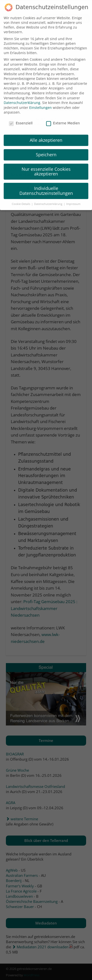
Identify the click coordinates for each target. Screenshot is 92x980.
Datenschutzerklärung (22, 98)
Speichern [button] (46, 150)
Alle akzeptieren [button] (46, 135)
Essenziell (21, 118)
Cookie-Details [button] (21, 199)
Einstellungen (40, 103)
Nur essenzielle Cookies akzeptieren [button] (46, 167)
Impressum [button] (73, 199)
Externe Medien (63, 118)
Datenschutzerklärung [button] (49, 199)
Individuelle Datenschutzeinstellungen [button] (46, 186)
